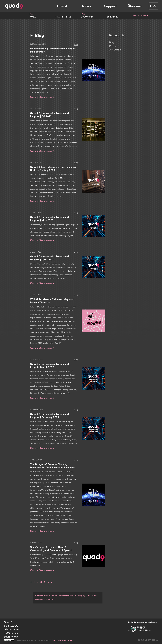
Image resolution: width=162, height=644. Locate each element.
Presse (113, 46)
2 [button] (38, 582)
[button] (31, 582)
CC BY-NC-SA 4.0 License (60, 640)
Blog (112, 42)
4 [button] (45, 582)
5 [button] (48, 582)
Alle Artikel (116, 50)
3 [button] (41, 582)
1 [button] (34, 582)
